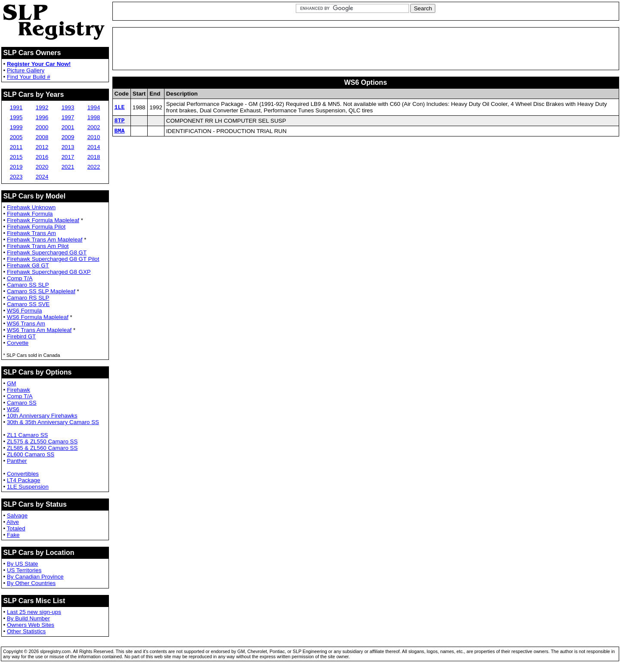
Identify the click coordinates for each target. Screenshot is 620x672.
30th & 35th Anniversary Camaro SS (53, 422)
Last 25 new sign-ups (34, 612)
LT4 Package (24, 480)
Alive (13, 522)
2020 (42, 167)
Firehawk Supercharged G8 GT (47, 252)
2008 (42, 137)
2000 (42, 127)
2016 (42, 157)
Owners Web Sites (31, 625)
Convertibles (23, 474)
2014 (94, 147)
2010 (94, 137)
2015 (16, 157)
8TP (120, 121)
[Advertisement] (366, 49)
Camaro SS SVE (28, 304)
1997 (68, 117)
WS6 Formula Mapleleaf (38, 317)
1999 (16, 127)
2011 (16, 147)
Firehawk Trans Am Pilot (38, 246)
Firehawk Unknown (31, 207)
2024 (42, 177)
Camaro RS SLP (28, 298)
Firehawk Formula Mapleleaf (43, 220)
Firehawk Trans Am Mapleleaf (45, 240)
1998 (94, 117)
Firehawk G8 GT (28, 265)
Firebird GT (21, 336)
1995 (16, 117)
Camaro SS (22, 403)
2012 (42, 147)
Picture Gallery (26, 70)
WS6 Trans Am (26, 324)
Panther (17, 461)
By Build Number (28, 618)
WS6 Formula (24, 311)
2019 (16, 167)
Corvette (18, 343)
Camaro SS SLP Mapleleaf (41, 291)
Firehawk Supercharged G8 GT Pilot (53, 259)
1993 (68, 107)
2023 (16, 177)
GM (11, 383)
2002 (94, 127)
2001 (68, 127)
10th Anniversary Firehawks (42, 416)
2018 (94, 157)
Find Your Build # (29, 77)
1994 (94, 107)
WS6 (13, 409)
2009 (68, 137)
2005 (16, 137)
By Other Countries (31, 583)
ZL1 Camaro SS (28, 435)
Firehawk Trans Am (31, 233)
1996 (42, 117)
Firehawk (19, 390)
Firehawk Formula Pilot (36, 227)
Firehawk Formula (30, 214)
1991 (16, 107)
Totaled (16, 528)
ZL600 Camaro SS (31, 454)
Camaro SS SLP (28, 285)
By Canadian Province (35, 577)
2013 (68, 147)
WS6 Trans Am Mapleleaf (39, 330)
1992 (42, 107)
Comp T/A (20, 278)
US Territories (24, 570)
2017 (68, 157)
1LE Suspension (28, 487)
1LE (120, 107)
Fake (13, 535)
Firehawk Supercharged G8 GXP (49, 272)
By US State (23, 564)
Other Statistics (26, 631)
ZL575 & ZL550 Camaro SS (42, 441)
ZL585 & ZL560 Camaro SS (42, 448)
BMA (120, 133)
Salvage (17, 516)
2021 (68, 167)
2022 (94, 167)
